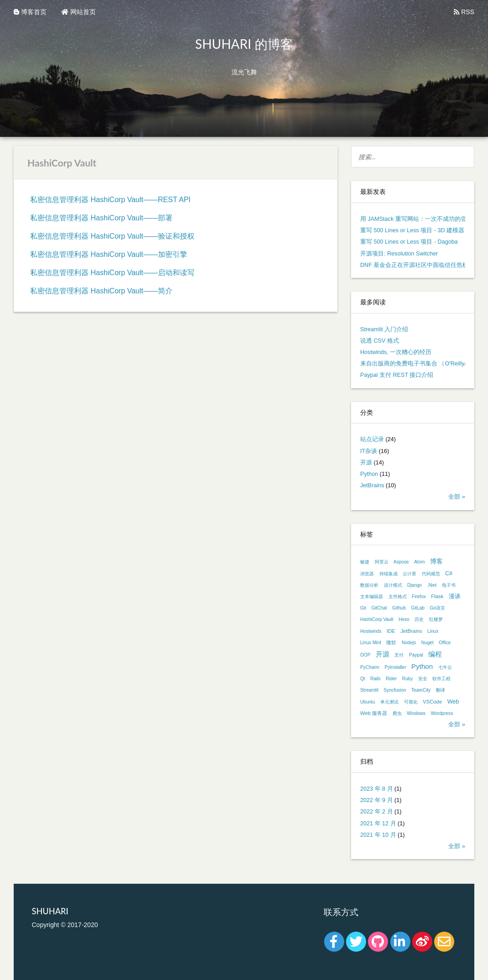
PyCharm (370, 667)
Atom (420, 562)
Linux (433, 631)
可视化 (411, 702)
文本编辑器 (372, 597)
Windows (416, 713)
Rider (391, 679)
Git (363, 608)
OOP (365, 655)
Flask (437, 596)
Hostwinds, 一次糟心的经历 (396, 352)
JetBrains (372, 485)
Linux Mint (371, 643)
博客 (436, 561)
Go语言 (437, 608)
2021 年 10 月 (378, 835)
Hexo (404, 619)
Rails (375, 679)
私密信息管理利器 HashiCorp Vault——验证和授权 (112, 236)
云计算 (409, 574)
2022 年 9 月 (377, 800)
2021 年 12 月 (378, 824)
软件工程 (441, 679)
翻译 (441, 690)
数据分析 (369, 585)
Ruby (408, 679)
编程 (435, 654)
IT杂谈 (369, 451)
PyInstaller (396, 667)
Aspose (401, 562)
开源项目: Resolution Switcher (399, 254)
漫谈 (455, 596)
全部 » (457, 497)
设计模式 (393, 585)
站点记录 (372, 439)
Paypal (416, 655)
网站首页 (79, 12)
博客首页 (30, 12)
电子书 (449, 585)
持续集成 (388, 574)
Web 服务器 (374, 713)
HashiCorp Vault (377, 619)
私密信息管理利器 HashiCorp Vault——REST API (110, 200)
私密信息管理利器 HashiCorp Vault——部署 (101, 218)
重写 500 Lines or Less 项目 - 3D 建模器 (412, 230)
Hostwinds (371, 631)
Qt (363, 679)
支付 (399, 655)
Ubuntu (368, 702)
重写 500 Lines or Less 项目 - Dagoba (409, 242)
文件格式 (398, 597)
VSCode (432, 702)
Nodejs (409, 643)
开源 (366, 463)
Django (415, 585)
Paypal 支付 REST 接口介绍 (397, 375)
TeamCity (421, 690)
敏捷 (365, 562)
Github (399, 608)
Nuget (428, 643)
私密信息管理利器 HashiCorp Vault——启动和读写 (112, 273)
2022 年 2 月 (377, 812)
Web (453, 702)
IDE (391, 631)
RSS (464, 12)
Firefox (419, 597)
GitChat (379, 608)
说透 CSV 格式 (380, 341)
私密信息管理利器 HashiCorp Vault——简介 (101, 291)
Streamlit (369, 690)
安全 (423, 679)
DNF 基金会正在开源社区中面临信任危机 (414, 265)
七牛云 (445, 667)
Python (369, 474)
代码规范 (431, 574)
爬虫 (397, 713)
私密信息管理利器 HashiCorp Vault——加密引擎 (109, 254)
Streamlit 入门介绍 (384, 329)
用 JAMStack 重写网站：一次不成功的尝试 (416, 219)
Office (445, 643)
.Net (432, 585)
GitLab (418, 608)
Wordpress (442, 713)
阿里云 (382, 562)
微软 (391, 642)
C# (449, 573)
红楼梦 (436, 619)
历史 (419, 619)
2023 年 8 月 (377, 789)
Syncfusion (395, 690)
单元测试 (389, 702)
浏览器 (367, 574)
